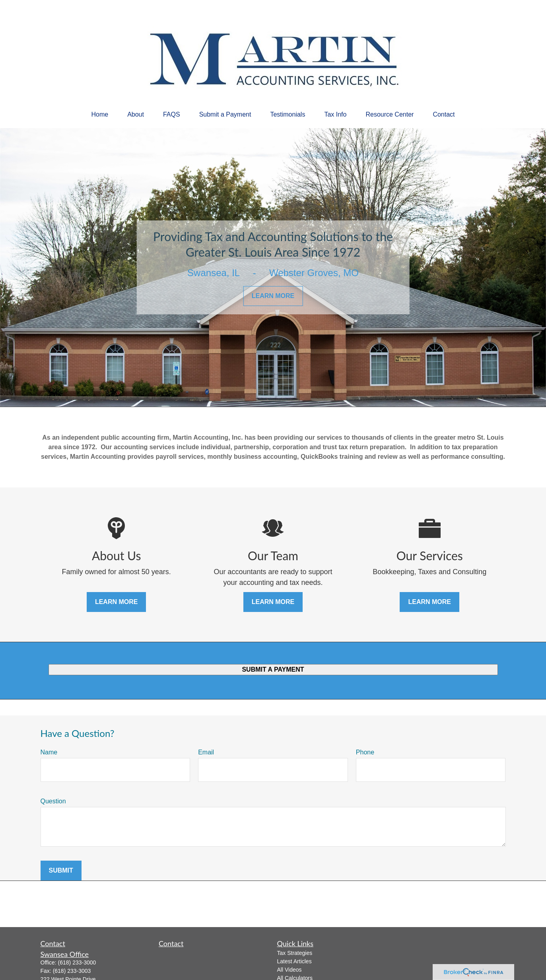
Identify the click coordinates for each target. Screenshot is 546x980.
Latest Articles (294, 961)
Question (53, 801)
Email (206, 752)
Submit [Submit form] (61, 870)
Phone (365, 752)
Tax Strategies (295, 953)
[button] (100, 115)
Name (49, 752)
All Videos (290, 970)
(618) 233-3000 (77, 962)
